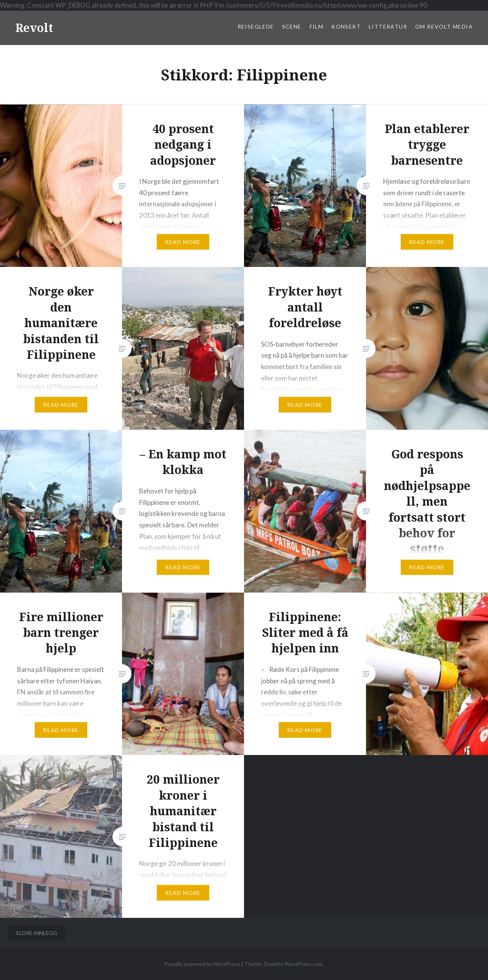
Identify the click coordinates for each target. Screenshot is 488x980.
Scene (292, 27)
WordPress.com (303, 964)
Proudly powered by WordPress (202, 964)
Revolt (34, 28)
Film (317, 27)
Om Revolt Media (444, 27)
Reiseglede (256, 27)
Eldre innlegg (37, 933)
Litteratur (388, 27)
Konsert (346, 27)
